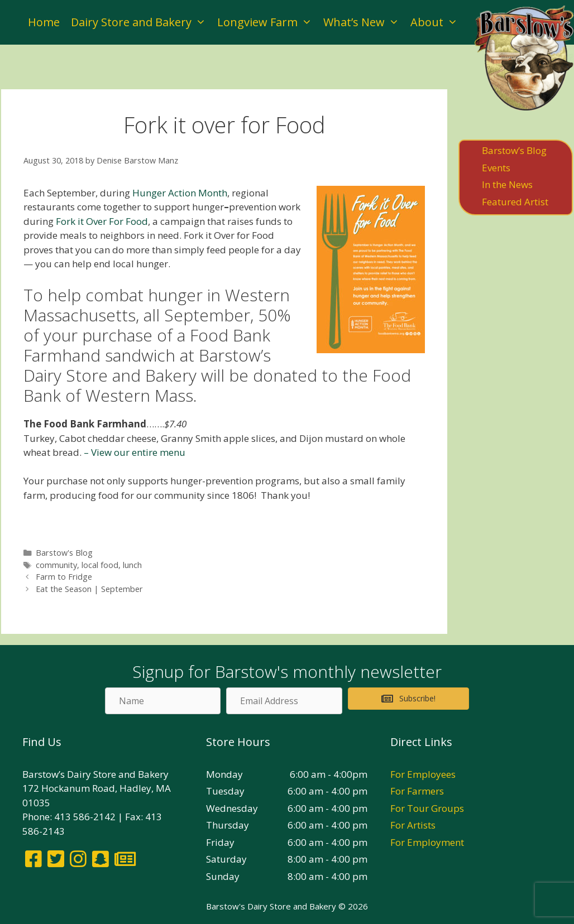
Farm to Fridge (64, 577)
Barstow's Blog (64, 553)
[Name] (163, 701)
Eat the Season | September (89, 589)
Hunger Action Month (180, 193)
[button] (408, 699)
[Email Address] (284, 701)
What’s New (364, 22)
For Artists (413, 825)
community (56, 565)
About (437, 22)
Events (496, 168)
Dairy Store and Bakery (141, 22)
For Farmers (417, 791)
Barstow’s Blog (514, 150)
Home (44, 22)
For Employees (423, 774)
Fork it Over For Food (102, 221)
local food (100, 565)
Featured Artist (515, 202)
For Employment (427, 842)
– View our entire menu (135, 452)
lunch (132, 565)
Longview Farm (267, 22)
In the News (507, 184)
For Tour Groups (427, 808)
